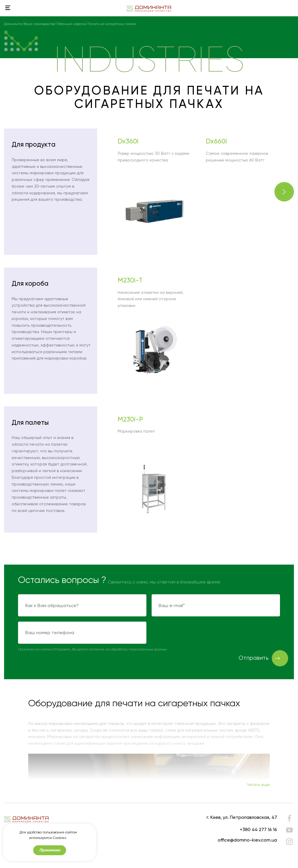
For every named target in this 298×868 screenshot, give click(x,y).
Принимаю (50, 850)
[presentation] (196, 633)
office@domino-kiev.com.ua (247, 840)
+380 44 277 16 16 (258, 829)
